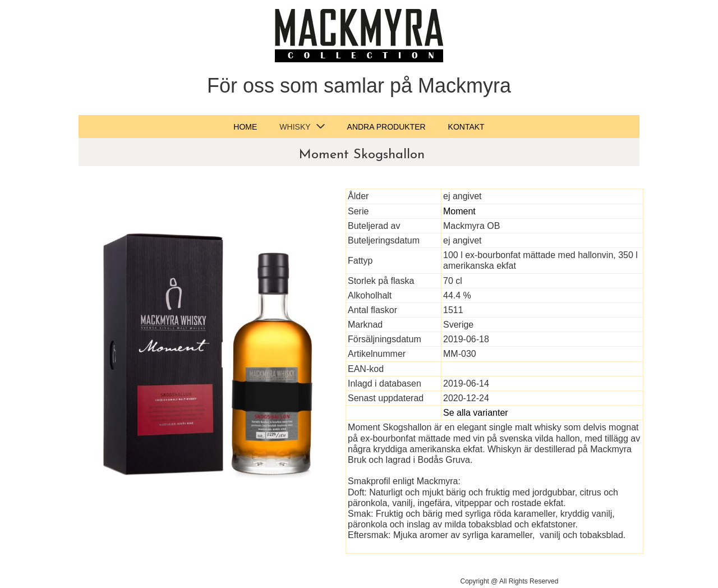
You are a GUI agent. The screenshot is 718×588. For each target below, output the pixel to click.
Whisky (295, 127)
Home (245, 127)
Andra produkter (386, 127)
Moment (459, 211)
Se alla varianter (476, 413)
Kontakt (466, 127)
